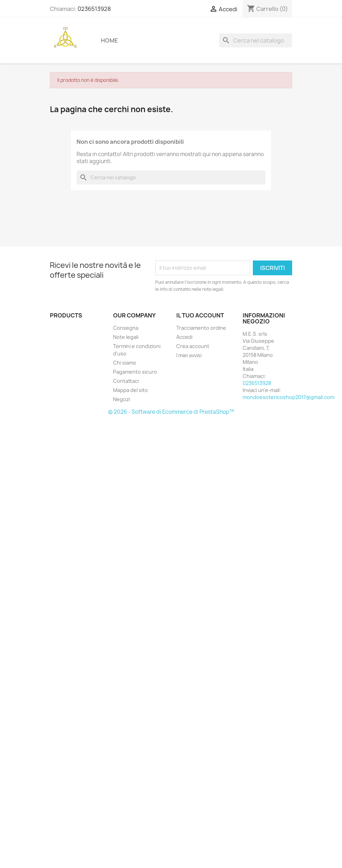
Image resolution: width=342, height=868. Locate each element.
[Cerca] (256, 40)
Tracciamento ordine (201, 328)
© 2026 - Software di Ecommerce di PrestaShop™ (171, 412)
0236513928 (94, 9)
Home (109, 40)
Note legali (126, 337)
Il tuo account (200, 315)
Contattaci (126, 381)
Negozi (121, 399)
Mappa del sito (130, 390)
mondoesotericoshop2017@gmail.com (288, 397)
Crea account (193, 346)
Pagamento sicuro (135, 372)
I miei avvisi (189, 355)
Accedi (184, 337)
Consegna (126, 328)
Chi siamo (125, 363)
